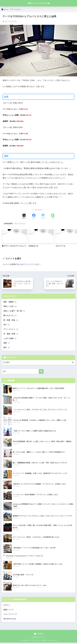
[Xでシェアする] (24, 216)
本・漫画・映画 (11, 335)
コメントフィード (11, 615)
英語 (7, 344)
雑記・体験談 (10, 302)
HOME (38, 635)
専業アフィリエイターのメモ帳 (39, 3)
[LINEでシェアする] (53, 216)
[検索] (41, 372)
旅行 (7, 348)
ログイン (26, 264)
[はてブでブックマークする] (43, 216)
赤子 (7, 325)
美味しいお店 (10, 307)
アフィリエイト (20, 224)
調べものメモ (10, 316)
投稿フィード (9, 611)
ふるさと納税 (10, 339)
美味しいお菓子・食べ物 (15, 311)
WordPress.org (10, 620)
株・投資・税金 (11, 321)
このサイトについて (38, 639)
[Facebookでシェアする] (34, 216)
